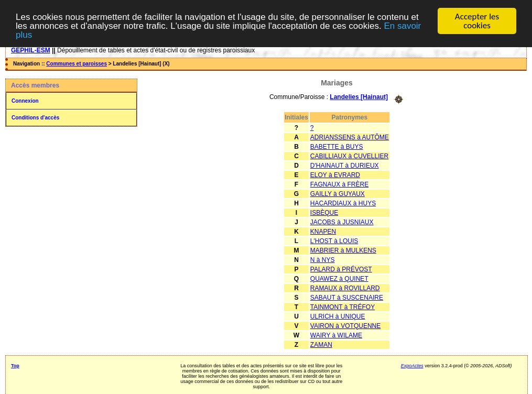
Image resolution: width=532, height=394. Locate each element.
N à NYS (323, 259)
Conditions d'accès (35, 118)
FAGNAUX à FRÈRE (339, 184)
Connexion (25, 101)
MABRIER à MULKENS (343, 250)
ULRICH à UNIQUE (338, 316)
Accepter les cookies (477, 21)
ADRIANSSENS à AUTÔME (350, 137)
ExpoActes (412, 365)
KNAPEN (323, 231)
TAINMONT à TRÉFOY (343, 307)
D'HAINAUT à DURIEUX (345, 165)
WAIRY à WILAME (336, 335)
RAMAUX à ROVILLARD (345, 288)
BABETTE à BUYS (337, 146)
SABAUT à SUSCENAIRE (347, 297)
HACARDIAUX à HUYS (343, 203)
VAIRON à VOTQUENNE (345, 325)
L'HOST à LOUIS (334, 240)
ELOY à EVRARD (335, 174)
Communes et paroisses (77, 64)
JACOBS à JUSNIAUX (342, 222)
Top (15, 365)
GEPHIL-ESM (31, 50)
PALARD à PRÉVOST (341, 269)
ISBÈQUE (324, 212)
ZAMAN (321, 344)
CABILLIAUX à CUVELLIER (349, 156)
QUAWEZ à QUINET (339, 278)
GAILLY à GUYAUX (338, 193)
